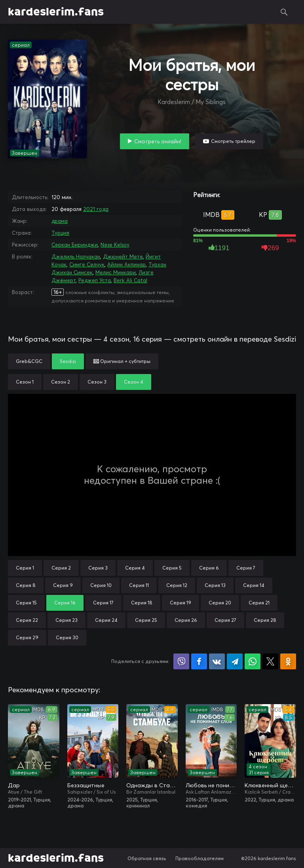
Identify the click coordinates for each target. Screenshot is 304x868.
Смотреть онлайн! (158, 141)
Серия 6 (209, 568)
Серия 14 (254, 585)
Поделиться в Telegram (235, 661)
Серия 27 (225, 620)
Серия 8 (26, 585)
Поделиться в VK (217, 661)
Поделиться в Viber (181, 661)
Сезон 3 (97, 382)
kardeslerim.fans (56, 12)
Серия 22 (27, 620)
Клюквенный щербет (270, 785)
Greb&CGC (29, 361)
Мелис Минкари (116, 272)
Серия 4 (135, 568)
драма (60, 221)
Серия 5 (172, 568)
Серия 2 (61, 568)
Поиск (284, 12)
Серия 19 (180, 603)
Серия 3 (98, 568)
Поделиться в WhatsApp (253, 661)
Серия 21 (259, 603)
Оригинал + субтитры (122, 361)
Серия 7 (246, 568)
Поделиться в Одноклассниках (288, 661)
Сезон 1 (25, 382)
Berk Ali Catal (130, 280)
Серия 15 (26, 603)
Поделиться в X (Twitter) (270, 661)
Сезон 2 (61, 382)
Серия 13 (215, 585)
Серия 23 (66, 620)
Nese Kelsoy (115, 245)
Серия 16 (65, 603)
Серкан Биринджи (75, 245)
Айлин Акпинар (126, 264)
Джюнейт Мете (123, 256)
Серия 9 (63, 585)
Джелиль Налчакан (76, 256)
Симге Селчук (87, 264)
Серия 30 (67, 637)
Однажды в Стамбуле (152, 785)
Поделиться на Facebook (199, 661)
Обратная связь (147, 858)
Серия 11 (139, 585)
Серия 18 (142, 603)
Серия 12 (177, 585)
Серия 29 (27, 637)
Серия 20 (220, 603)
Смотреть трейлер (233, 141)
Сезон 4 (134, 382)
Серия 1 (25, 568)
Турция (60, 233)
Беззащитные (86, 785)
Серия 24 (106, 620)
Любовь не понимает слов (211, 785)
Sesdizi (68, 361)
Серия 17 (103, 603)
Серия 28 (265, 620)
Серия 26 (186, 620)
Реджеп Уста (95, 280)
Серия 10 (101, 585)
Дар (14, 785)
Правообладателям (199, 858)
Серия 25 (146, 620)
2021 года (96, 209)
